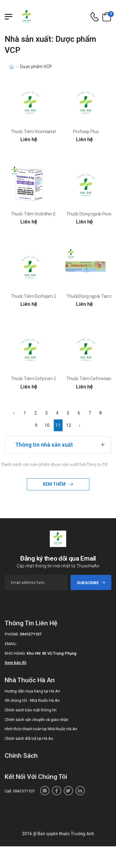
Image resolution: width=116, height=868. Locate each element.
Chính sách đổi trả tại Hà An (29, 738)
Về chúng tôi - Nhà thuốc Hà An (32, 700)
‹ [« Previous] (14, 413)
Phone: (12, 634)
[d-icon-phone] (95, 17)
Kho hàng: (15, 653)
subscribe (91, 583)
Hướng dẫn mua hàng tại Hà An (32, 691)
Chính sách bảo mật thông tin (31, 710)
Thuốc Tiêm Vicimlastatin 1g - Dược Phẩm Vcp (55, 132)
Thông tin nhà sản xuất (44, 445)
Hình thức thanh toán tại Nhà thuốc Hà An (41, 729)
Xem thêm (55, 484)
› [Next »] (79, 425)
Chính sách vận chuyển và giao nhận (37, 720)
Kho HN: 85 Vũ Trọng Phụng (52, 653)
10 (47, 425)
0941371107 (31, 634)
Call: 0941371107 (20, 791)
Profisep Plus (86, 132)
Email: (11, 644)
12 (69, 425)
